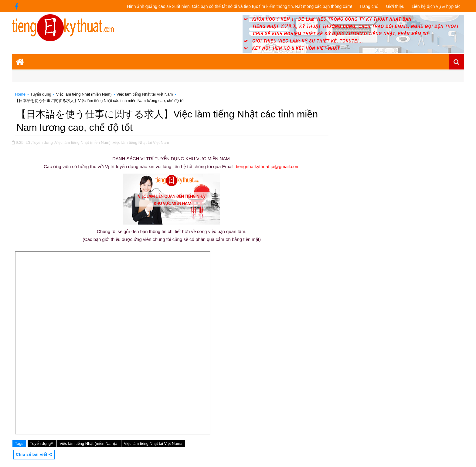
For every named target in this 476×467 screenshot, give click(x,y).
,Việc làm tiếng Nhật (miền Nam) (82, 142)
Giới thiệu (395, 6)
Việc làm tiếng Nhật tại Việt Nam (145, 94)
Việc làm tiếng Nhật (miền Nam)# (89, 443)
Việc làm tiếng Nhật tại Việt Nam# (153, 443)
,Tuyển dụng (42, 142)
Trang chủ (369, 6)
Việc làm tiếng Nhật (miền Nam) (84, 94)
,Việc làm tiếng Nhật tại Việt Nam (140, 142)
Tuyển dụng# (42, 443)
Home (20, 94)
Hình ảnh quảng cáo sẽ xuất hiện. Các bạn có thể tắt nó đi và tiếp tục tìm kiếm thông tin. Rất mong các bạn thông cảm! (240, 6)
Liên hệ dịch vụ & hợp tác (436, 6)
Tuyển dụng (41, 94)
